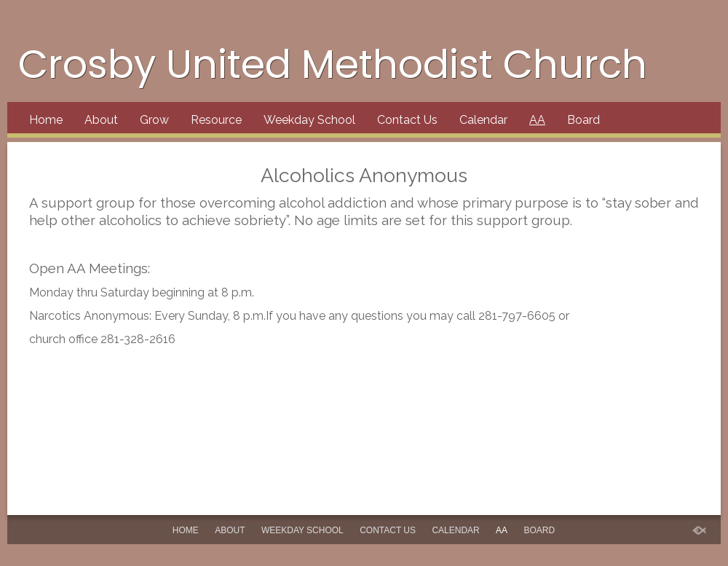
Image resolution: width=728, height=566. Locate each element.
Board (583, 120)
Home (46, 120)
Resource (216, 120)
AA (537, 120)
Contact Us (407, 120)
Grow (154, 120)
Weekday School (309, 120)
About (101, 120)
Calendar (483, 120)
